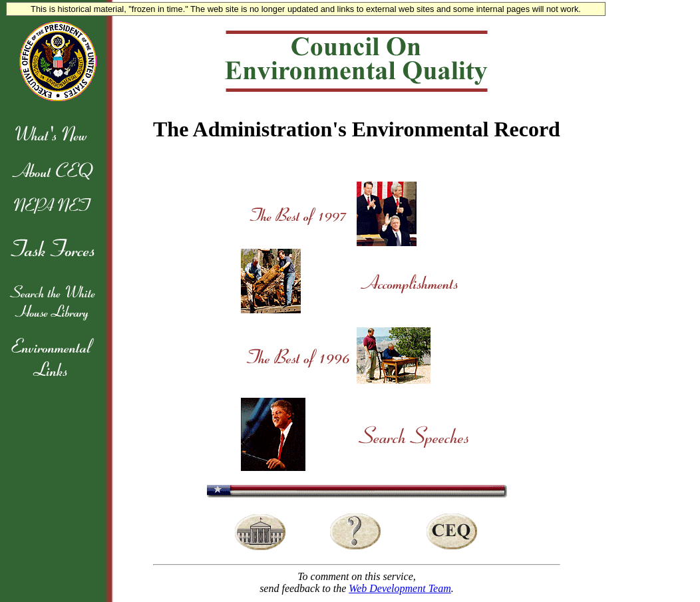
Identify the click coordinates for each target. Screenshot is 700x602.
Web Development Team (400, 588)
